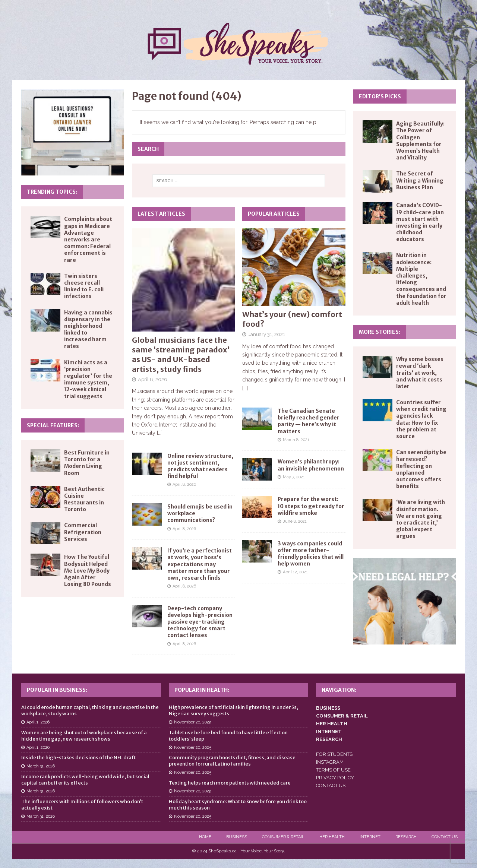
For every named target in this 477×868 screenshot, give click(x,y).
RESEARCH (329, 739)
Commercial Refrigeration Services (83, 532)
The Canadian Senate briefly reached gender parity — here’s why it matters (309, 421)
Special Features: (53, 425)
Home (205, 837)
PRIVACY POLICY (335, 778)
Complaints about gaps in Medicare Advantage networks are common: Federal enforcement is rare (88, 239)
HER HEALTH (332, 724)
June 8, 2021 (295, 521)
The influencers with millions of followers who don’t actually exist (82, 805)
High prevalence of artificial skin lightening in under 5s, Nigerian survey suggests (233, 710)
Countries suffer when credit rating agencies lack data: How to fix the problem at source (421, 419)
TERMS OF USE (333, 770)
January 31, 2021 (267, 334)
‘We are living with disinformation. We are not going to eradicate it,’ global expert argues (421, 519)
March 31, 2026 (41, 766)
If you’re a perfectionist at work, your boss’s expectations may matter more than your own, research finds (200, 564)
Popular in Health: (202, 690)
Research (406, 837)
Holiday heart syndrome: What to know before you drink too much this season (238, 805)
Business (237, 837)
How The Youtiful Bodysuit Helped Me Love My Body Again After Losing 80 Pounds (88, 571)
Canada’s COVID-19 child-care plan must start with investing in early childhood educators (420, 222)
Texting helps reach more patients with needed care (230, 783)
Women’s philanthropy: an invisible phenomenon (311, 465)
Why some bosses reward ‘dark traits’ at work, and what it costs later (420, 373)
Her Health (332, 837)
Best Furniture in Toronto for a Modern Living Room (87, 463)
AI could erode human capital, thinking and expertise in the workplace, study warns (90, 710)
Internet (370, 837)
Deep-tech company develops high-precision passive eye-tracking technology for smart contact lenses (200, 622)
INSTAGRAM (330, 762)
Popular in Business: (57, 690)
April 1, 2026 (38, 722)
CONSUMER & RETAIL (342, 716)
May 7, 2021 (294, 477)
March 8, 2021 (296, 440)
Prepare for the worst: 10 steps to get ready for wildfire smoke (311, 506)
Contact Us (445, 837)
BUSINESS (328, 708)
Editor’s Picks (380, 96)
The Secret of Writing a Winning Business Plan (420, 180)
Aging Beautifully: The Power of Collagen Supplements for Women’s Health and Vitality (420, 141)
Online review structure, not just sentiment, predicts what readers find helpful (200, 466)
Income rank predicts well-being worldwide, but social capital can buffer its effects (85, 780)
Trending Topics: (52, 192)
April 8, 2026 (153, 379)
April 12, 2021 (295, 572)
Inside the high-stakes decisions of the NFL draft (78, 758)
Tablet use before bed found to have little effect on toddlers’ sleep (228, 736)
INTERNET (329, 731)
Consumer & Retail (283, 837)
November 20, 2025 (193, 722)
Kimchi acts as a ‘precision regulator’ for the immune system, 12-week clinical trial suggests (88, 379)
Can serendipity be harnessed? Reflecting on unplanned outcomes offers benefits (421, 469)
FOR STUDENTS (334, 754)
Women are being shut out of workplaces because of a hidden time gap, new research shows (84, 736)
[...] (160, 433)
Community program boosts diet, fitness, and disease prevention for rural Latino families (232, 761)
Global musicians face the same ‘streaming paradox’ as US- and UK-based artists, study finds (181, 354)
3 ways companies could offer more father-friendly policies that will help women (311, 554)
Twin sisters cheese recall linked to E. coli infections (84, 286)
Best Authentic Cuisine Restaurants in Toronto (84, 499)
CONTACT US (331, 785)
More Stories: (380, 332)
